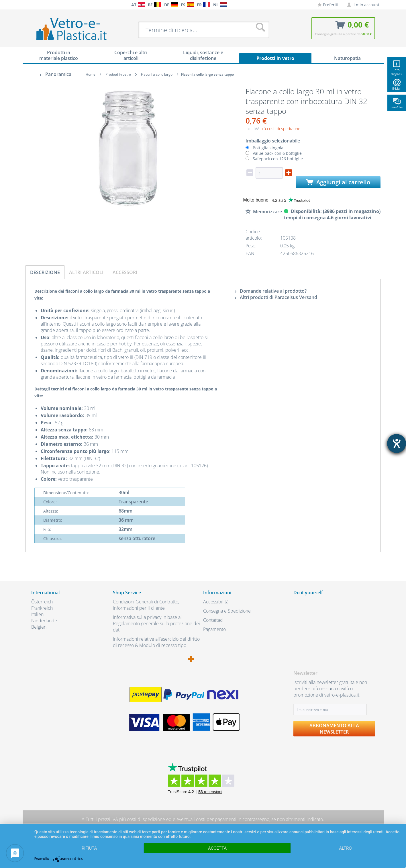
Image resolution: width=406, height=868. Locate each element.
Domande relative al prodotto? (271, 291)
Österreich (42, 602)
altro (345, 848)
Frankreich (42, 608)
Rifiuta (89, 848)
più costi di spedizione (280, 129)
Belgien (39, 627)
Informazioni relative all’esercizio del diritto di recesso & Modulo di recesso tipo (156, 642)
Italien (37, 614)
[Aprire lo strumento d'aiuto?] (397, 443)
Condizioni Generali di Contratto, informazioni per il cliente (146, 605)
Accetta (217, 848)
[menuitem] (34, 5)
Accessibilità (216, 602)
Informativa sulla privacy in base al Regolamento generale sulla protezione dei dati (156, 623)
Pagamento (214, 629)
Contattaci (213, 620)
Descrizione (45, 272)
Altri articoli (86, 272)
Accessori (125, 272)
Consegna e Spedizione (227, 611)
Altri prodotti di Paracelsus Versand (276, 297)
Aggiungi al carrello (338, 182)
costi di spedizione (146, 819)
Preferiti (328, 5)
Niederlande (44, 621)
